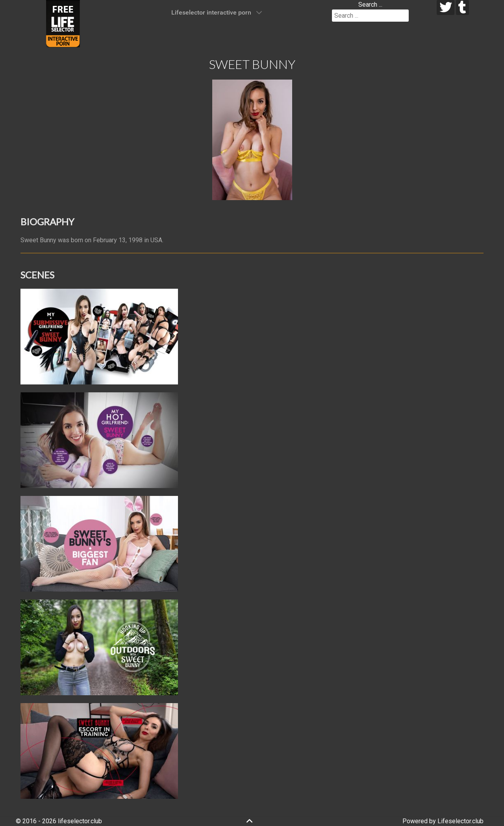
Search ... (370, 5)
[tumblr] (462, 7)
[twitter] (446, 7)
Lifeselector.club (460, 821)
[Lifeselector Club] (63, 23)
